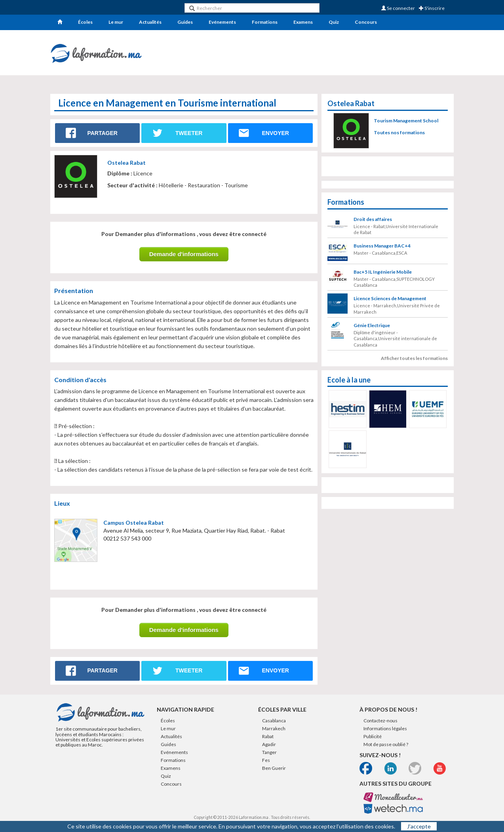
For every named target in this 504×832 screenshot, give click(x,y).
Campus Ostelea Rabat (134, 523)
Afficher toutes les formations (414, 358)
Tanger (269, 752)
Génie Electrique (372, 325)
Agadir (269, 744)
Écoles (85, 22)
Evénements (222, 22)
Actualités (150, 22)
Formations (265, 22)
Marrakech (274, 728)
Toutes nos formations (399, 132)
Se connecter (398, 8)
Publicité (373, 736)
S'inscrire (432, 8)
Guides (185, 22)
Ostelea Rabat (126, 163)
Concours (366, 22)
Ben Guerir (274, 768)
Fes (266, 760)
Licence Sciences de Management (390, 298)
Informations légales (385, 728)
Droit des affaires (373, 219)
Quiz (334, 22)
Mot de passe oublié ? (386, 744)
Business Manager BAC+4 (382, 246)
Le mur (116, 22)
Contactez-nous (380, 721)
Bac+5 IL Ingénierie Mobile (383, 272)
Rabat (268, 736)
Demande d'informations (184, 254)
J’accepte (419, 826)
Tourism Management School (406, 121)
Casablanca (274, 721)
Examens (303, 22)
